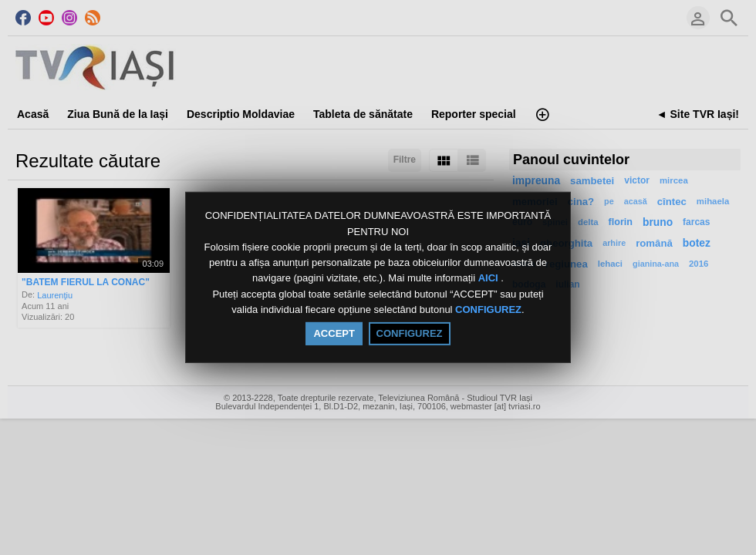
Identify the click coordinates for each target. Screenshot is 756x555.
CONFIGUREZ (488, 309)
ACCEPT (334, 333)
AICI (490, 279)
